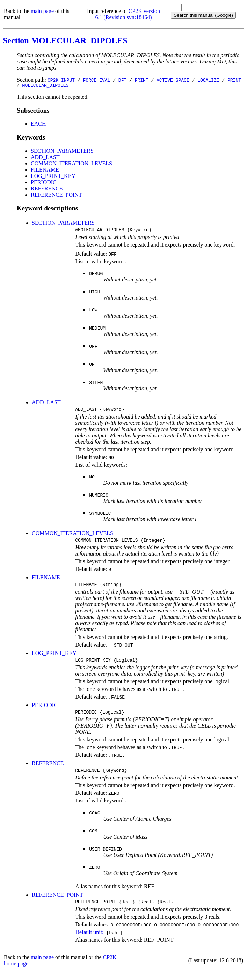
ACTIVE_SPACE (173, 80)
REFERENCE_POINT (56, 196)
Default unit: (89, 941)
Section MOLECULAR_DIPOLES (65, 40)
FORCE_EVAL (96, 80)
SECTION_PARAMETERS (62, 152)
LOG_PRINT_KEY (53, 177)
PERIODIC (44, 183)
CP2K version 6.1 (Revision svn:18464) (128, 14)
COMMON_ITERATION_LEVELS (71, 164)
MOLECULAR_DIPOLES (46, 86)
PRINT (142, 80)
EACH (38, 125)
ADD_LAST (45, 158)
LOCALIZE (208, 80)
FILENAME (45, 171)
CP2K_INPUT (61, 80)
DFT (122, 80)
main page (42, 11)
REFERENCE (47, 190)
